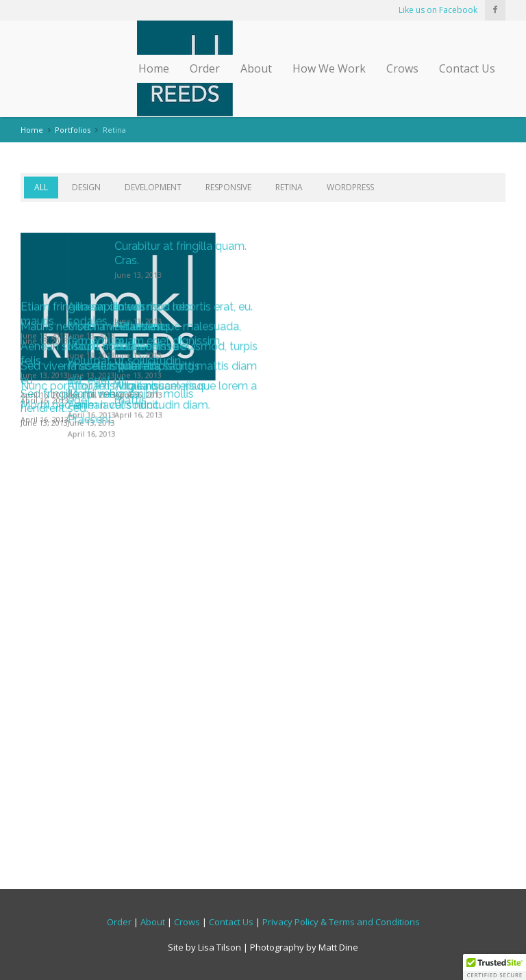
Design (86, 187)
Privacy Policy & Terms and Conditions (341, 921)
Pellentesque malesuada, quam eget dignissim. (420, 541)
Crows (402, 68)
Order (205, 68)
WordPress (350, 187)
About (256, 68)
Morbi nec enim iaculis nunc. (91, 814)
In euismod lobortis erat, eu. (426, 464)
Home (154, 68)
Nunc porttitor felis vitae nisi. (92, 744)
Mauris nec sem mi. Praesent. (93, 533)
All (41, 187)
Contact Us (467, 68)
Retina (289, 187)
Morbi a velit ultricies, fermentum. (241, 541)
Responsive (228, 187)
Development (153, 187)
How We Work (329, 68)
